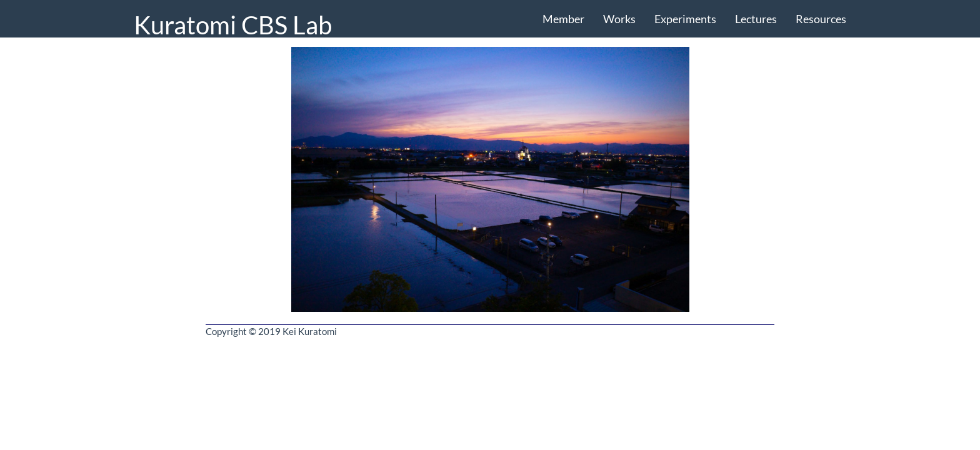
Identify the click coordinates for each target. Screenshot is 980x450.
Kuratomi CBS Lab (233, 24)
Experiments (685, 19)
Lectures (756, 19)
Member (563, 19)
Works (619, 19)
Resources (821, 19)
